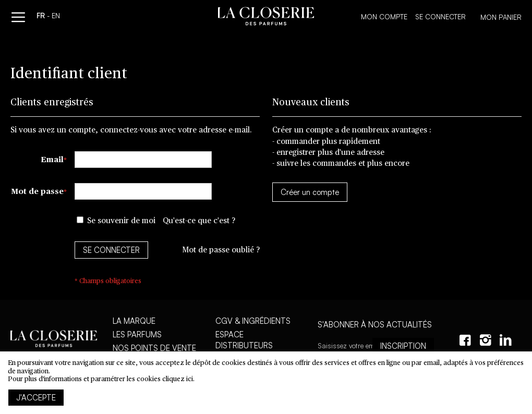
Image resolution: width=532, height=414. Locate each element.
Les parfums (137, 334)
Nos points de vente (154, 348)
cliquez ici (178, 379)
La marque (134, 321)
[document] (266, 383)
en (56, 17)
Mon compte (384, 17)
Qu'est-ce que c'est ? (199, 221)
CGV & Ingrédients (253, 321)
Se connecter (440, 17)
